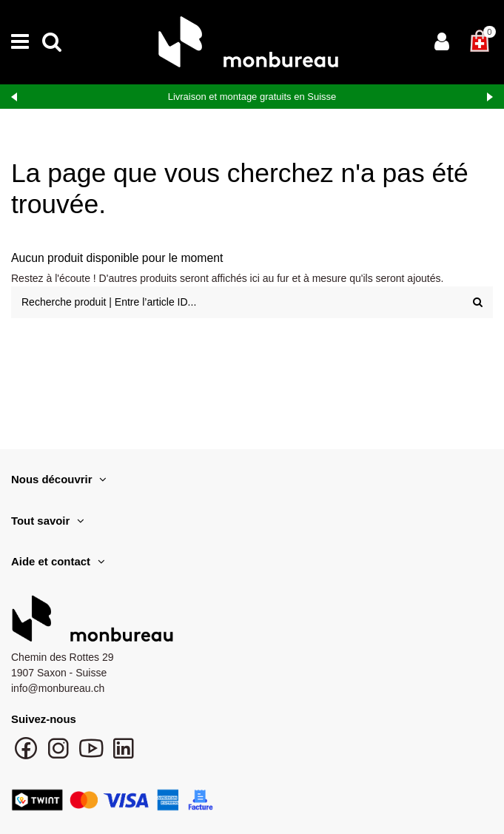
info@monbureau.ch (58, 688)
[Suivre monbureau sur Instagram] (60, 756)
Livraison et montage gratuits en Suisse (252, 97)
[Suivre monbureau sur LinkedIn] (124, 756)
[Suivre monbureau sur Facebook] (27, 756)
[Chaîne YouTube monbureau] (93, 756)
